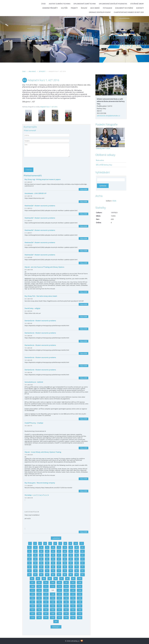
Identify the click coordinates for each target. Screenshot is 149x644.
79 (71, 571)
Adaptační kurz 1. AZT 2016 (49, 107)
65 (47, 567)
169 (59, 614)
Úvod (43, 4)
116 (80, 586)
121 (59, 590)
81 (82, 571)
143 (46, 602)
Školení (84, 8)
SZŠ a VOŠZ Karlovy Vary (104, 165)
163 (73, 610)
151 (46, 606)
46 (53, 559)
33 (35, 555)
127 (46, 594)
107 (73, 582)
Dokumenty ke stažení (124, 8)
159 (46, 610)
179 (73, 618)
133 (32, 598)
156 (80, 606)
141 (32, 602)
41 (82, 555)
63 (35, 567)
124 (80, 590)
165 (32, 614)
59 (71, 563)
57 (59, 563)
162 (66, 610)
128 (53, 594)
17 (59, 547)
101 (32, 582)
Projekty (74, 8)
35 (47, 555)
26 (53, 551)
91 (82, 575)
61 (82, 563)
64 (41, 567)
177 (59, 618)
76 (53, 571)
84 (41, 575)
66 (53, 567)
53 (35, 563)
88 (65, 575)
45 (47, 559)
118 (39, 590)
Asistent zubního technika (60, 4)
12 (29, 547)
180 (80, 618)
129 (59, 594)
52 (29, 563)
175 (46, 618)
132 (80, 594)
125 (32, 594)
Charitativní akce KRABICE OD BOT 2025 (129, 12)
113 (59, 586)
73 (35, 571)
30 (77, 551)
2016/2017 (42, 71)
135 (46, 598)
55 (47, 563)
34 (41, 555)
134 (39, 598)
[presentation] (38, 162)
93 (38, 579)
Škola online (100, 160)
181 (56, 621)
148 (80, 602)
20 (77, 547)
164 (80, 610)
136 (53, 598)
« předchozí (56, 538)
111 (46, 586)
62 (29, 567)
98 (67, 579)
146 (66, 602)
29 (71, 551)
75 (47, 571)
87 (59, 575)
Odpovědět (83, 189)
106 (66, 582)
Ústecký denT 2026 (103, 148)
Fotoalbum (107, 8)
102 (39, 582)
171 (73, 614)
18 (65, 547)
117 (32, 590)
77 (59, 571)
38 (65, 555)
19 (71, 547)
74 (41, 571)
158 (39, 610)
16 (53, 547)
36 (53, 555)
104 (53, 582)
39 (71, 555)
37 (59, 555)
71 (82, 567)
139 (73, 598)
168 (53, 614)
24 (41, 551)
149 (32, 606)
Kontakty (140, 8)
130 (66, 594)
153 (59, 606)
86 (53, 575)
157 (32, 610)
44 (41, 559)
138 (66, 598)
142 (39, 602)
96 (56, 579)
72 (29, 571)
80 (77, 571)
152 (53, 606)
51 (82, 559)
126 (39, 594)
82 (29, 575)
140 (80, 598)
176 (53, 618)
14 (41, 547)
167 (46, 614)
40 (77, 555)
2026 (114, 201)
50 (77, 559)
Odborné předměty (50, 8)
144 (53, 602)
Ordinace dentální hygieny (100, 12)
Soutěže (64, 8)
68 (65, 567)
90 (77, 575)
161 (59, 610)
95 (50, 579)
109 (32, 586)
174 (39, 618)
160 (53, 610)
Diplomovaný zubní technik (85, 4)
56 (53, 563)
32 (29, 555)
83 (35, 575)
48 (65, 559)
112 (53, 586)
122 (66, 590)
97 (61, 579)
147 (73, 602)
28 (65, 551)
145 (59, 602)
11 (82, 543)
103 (46, 582)
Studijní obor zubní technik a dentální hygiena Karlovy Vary (85, 40)
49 (71, 559)
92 (32, 579)
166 (39, 614)
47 (59, 559)
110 (39, 586)
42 (29, 559)
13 (35, 547)
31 (82, 551)
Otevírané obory (137, 4)
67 (59, 567)
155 (73, 606)
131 (73, 594)
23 (35, 551)
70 (77, 567)
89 (71, 575)
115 (73, 586)
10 (76, 543)
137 (59, 598)
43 (35, 559)
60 (77, 563)
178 (66, 618)
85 (47, 575)
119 (46, 590)
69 (71, 567)
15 (47, 547)
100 (80, 579)
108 (80, 582)
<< (98, 201)
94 (44, 579)
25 (47, 551)
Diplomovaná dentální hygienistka (113, 4)
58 (65, 563)
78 (65, 571)
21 (82, 547)
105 (59, 582)
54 (41, 563)
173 (32, 618)
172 (80, 614)
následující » (56, 627)
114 (66, 586)
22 (29, 551)
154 (66, 606)
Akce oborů (95, 8)
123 (73, 590)
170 (66, 614)
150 (39, 606)
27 (59, 551)
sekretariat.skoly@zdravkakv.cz (108, 116)
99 (73, 579)
